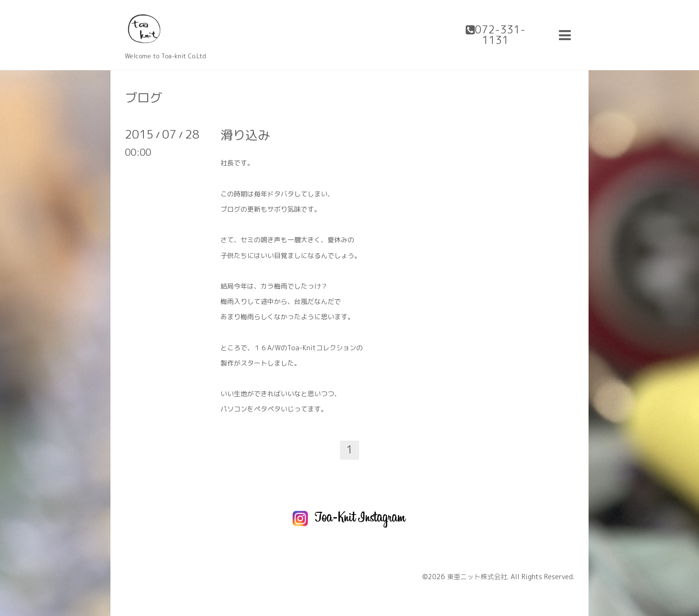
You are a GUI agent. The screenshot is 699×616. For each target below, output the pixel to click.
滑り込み (245, 135)
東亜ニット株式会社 (477, 577)
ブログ (143, 97)
